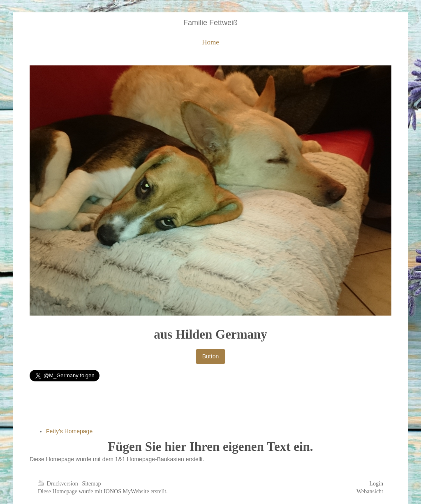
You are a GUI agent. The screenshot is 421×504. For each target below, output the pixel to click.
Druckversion (59, 484)
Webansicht (370, 491)
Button (210, 356)
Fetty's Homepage (69, 431)
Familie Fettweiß (210, 23)
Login (376, 484)
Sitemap (92, 484)
